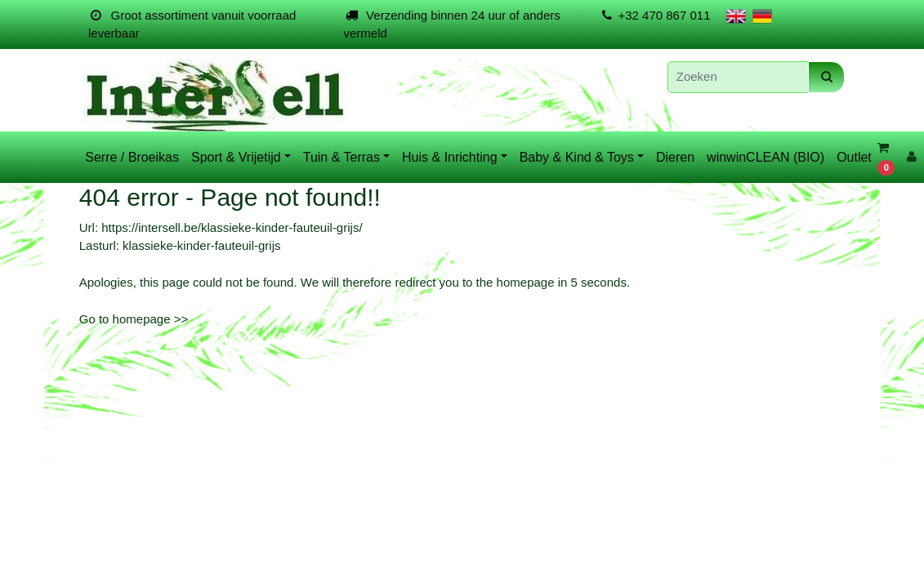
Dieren (675, 157)
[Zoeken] (738, 77)
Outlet (854, 157)
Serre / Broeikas (132, 157)
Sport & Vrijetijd (236, 157)
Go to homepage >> (134, 319)
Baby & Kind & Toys (577, 157)
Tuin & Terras (341, 157)
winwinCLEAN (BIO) (766, 157)
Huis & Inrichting (450, 157)
